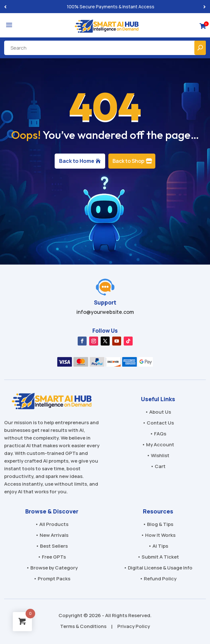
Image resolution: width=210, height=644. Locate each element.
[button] (205, 7)
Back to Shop (128, 161)
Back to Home (77, 161)
